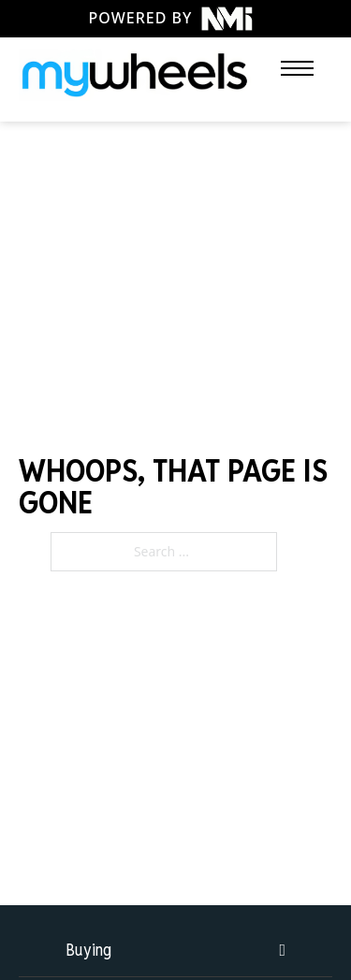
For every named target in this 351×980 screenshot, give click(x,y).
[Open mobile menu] (297, 68)
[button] (175, 950)
